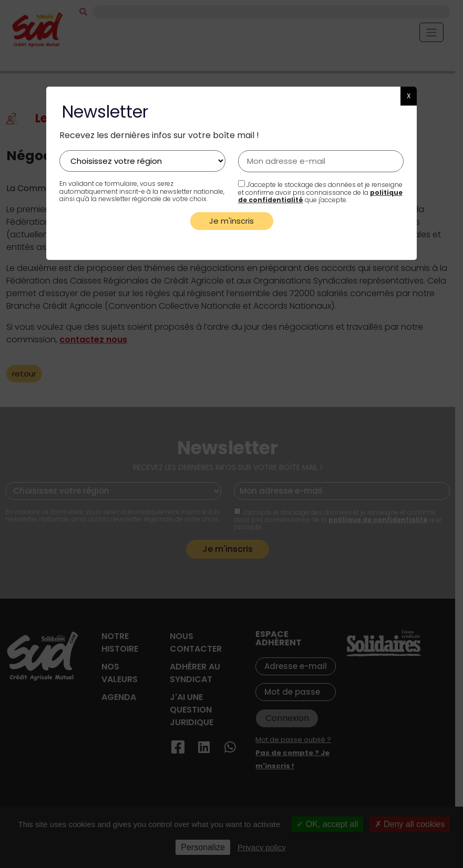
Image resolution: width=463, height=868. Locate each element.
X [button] (409, 96)
